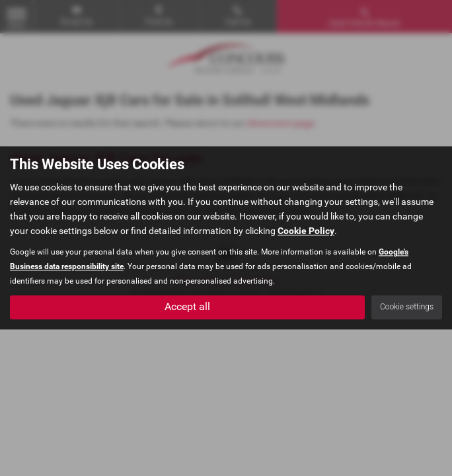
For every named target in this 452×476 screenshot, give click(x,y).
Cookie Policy (306, 231)
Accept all (187, 307)
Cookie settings (407, 307)
